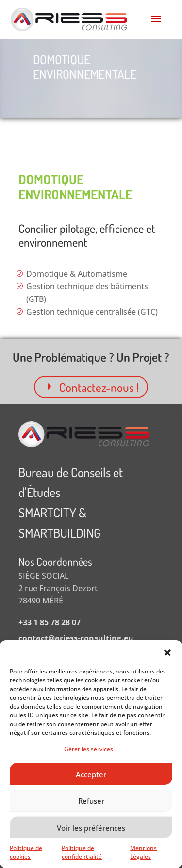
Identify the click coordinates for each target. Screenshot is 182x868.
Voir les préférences (91, 828)
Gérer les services (89, 749)
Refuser (91, 801)
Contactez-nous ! (99, 387)
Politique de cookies (26, 852)
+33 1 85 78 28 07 (50, 622)
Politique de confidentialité (82, 852)
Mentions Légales (143, 852)
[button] (167, 653)
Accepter (91, 774)
